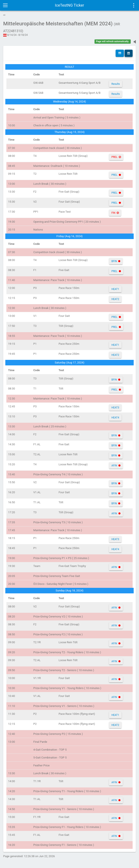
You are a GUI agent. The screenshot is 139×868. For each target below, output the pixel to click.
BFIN (114, 261)
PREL (114, 157)
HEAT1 (115, 289)
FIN (113, 213)
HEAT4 (115, 418)
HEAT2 (115, 299)
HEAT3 (115, 408)
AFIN (114, 466)
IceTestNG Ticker (69, 5)
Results (116, 84)
